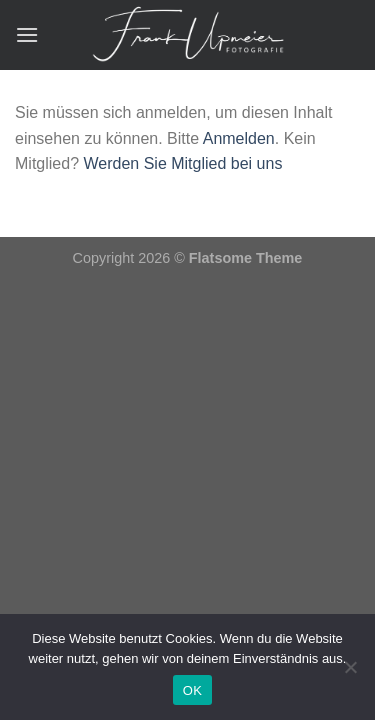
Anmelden (239, 138)
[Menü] (27, 34)
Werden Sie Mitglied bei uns (182, 163)
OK (192, 690)
